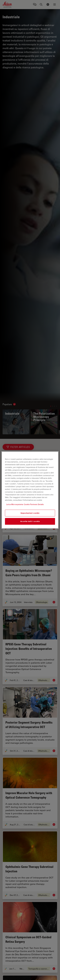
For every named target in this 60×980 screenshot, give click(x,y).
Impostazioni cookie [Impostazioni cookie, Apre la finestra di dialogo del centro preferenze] (30, 513)
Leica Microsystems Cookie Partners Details (25, 504)
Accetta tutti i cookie (30, 521)
